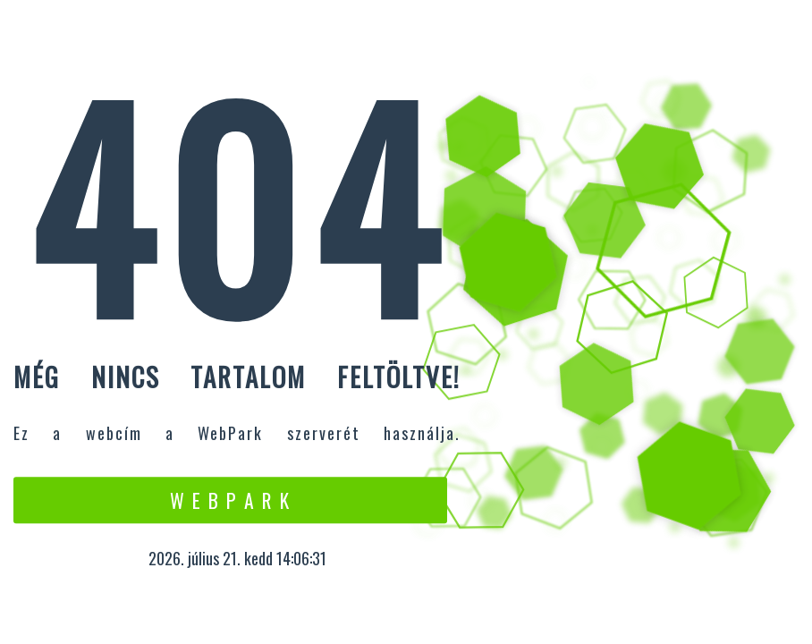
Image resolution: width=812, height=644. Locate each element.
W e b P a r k (230, 500)
